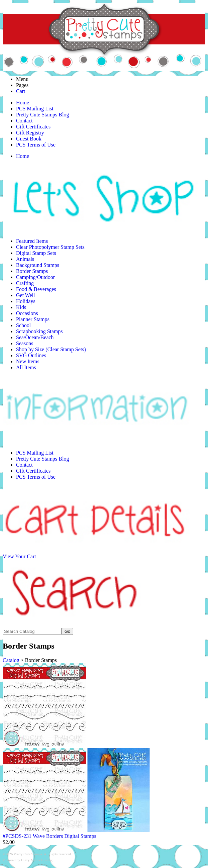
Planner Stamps (33, 319)
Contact (24, 121)
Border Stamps (32, 271)
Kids (21, 307)
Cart (21, 91)
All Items (26, 367)
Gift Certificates (33, 127)
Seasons (25, 343)
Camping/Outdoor (35, 277)
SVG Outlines (31, 355)
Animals (25, 259)
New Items (28, 361)
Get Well (26, 295)
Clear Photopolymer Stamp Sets (50, 247)
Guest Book (29, 139)
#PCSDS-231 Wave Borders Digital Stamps (49, 836)
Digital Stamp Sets (36, 253)
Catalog (11, 660)
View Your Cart (19, 556)
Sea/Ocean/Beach (35, 337)
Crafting (25, 283)
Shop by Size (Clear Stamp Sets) (51, 349)
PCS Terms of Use (36, 145)
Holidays (26, 301)
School (23, 325)
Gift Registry (30, 133)
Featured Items (32, 241)
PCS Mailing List (35, 109)
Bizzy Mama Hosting (37, 860)
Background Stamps (38, 265)
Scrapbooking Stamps (39, 331)
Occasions (27, 313)
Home (23, 103)
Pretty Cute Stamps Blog (43, 115)
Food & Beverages (36, 289)
